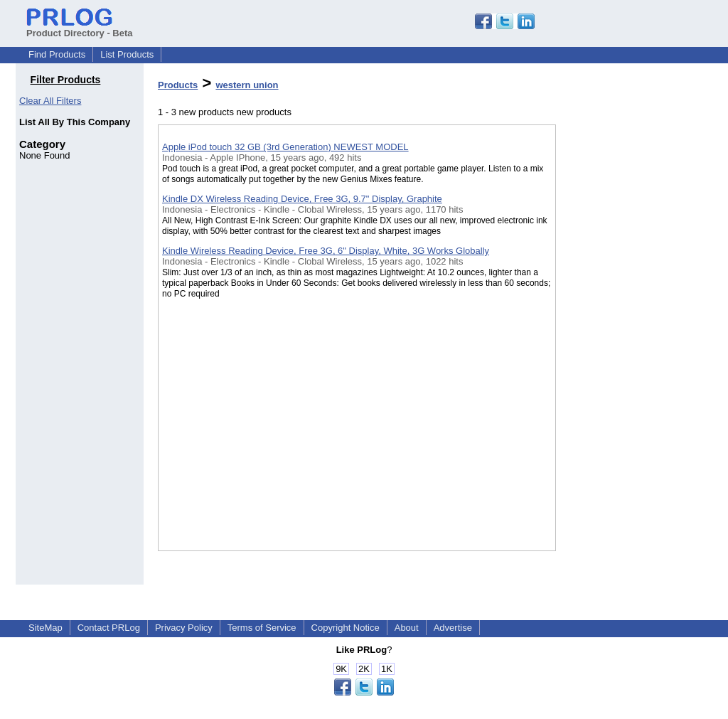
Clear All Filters (50, 101)
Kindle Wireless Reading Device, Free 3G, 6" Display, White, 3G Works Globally (326, 251)
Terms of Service (262, 628)
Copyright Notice (346, 628)
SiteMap (45, 628)
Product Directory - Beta (80, 28)
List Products (127, 54)
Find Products (57, 54)
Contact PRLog (109, 628)
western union (247, 85)
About (407, 628)
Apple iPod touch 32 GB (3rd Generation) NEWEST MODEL (285, 147)
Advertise (453, 628)
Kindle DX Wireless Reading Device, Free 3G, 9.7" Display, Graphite (302, 199)
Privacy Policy (184, 628)
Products (178, 85)
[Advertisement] (627, 369)
